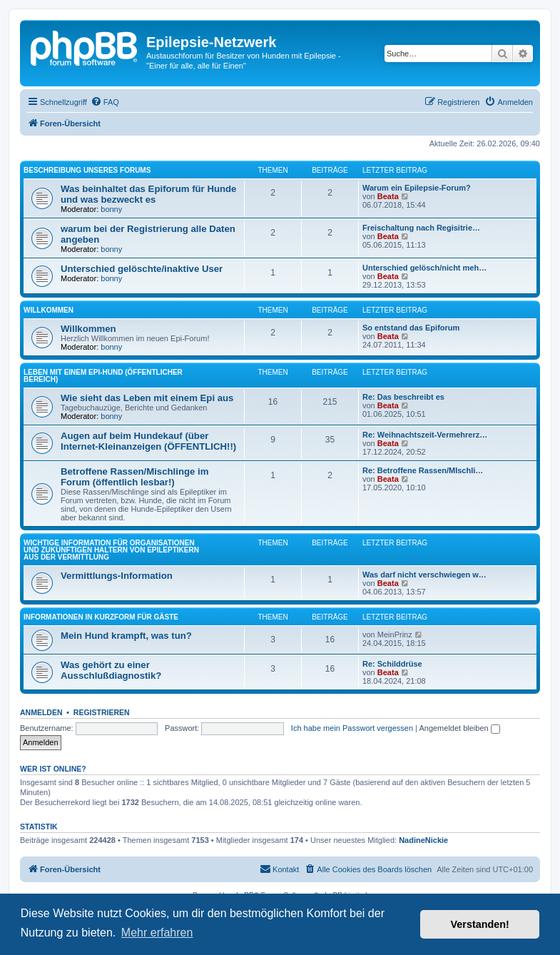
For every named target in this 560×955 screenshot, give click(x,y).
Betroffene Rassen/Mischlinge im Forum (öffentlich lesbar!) (134, 477)
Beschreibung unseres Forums (87, 170)
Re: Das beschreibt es (403, 397)
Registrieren (102, 712)
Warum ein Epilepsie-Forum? (417, 188)
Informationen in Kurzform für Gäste (101, 617)
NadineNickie (423, 840)
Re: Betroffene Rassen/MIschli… (423, 470)
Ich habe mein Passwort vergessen (352, 728)
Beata (388, 196)
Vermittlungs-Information (117, 576)
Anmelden (41, 712)
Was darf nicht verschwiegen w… (424, 575)
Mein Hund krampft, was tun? (126, 636)
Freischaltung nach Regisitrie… (421, 228)
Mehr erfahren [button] (157, 933)
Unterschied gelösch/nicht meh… (424, 268)
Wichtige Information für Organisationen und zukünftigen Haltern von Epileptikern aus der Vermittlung (111, 550)
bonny (111, 209)
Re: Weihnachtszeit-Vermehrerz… (425, 435)
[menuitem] (105, 102)
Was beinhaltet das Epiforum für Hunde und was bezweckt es (148, 194)
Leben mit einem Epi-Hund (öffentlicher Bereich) (103, 376)
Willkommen (49, 310)
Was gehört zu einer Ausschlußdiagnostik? (111, 670)
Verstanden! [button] (480, 924)
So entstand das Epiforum (411, 328)
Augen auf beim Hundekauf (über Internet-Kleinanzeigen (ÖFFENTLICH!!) (148, 441)
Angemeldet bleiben (459, 728)
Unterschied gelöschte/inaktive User (142, 269)
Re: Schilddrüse (392, 664)
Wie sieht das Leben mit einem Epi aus (147, 398)
